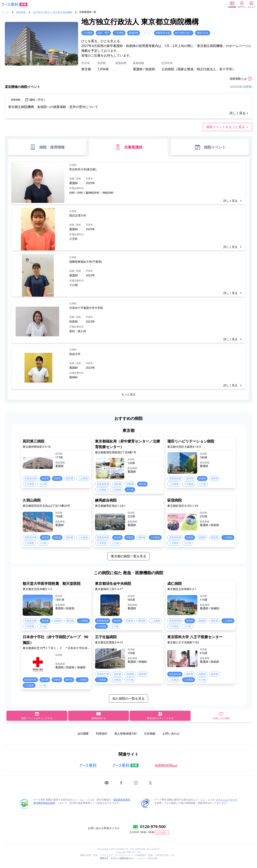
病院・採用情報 (47, 147)
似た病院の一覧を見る (128, 698)
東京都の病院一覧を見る (128, 556)
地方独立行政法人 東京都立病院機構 (53, 12)
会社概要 (83, 733)
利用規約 (102, 733)
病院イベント (210, 147)
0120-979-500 (153, 827)
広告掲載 (150, 733)
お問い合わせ (171, 733)
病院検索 (21, 12)
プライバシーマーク (226, 800)
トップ (5, 12)
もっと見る (128, 394)
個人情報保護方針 (126, 733)
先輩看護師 (128, 147)
